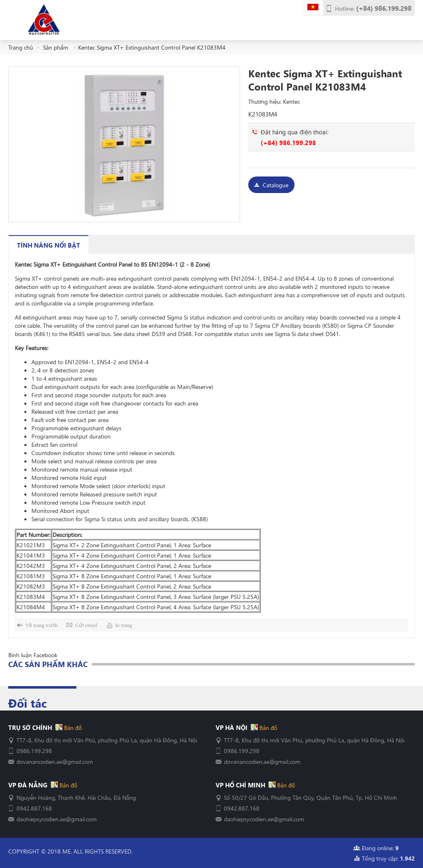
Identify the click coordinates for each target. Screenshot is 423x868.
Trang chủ (21, 47)
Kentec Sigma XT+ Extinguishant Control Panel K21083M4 (152, 47)
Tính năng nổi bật (49, 245)
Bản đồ (72, 727)
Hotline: (373, 8)
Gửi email (86, 625)
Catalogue (276, 185)
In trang (124, 625)
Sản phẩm (56, 47)
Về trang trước (42, 625)
